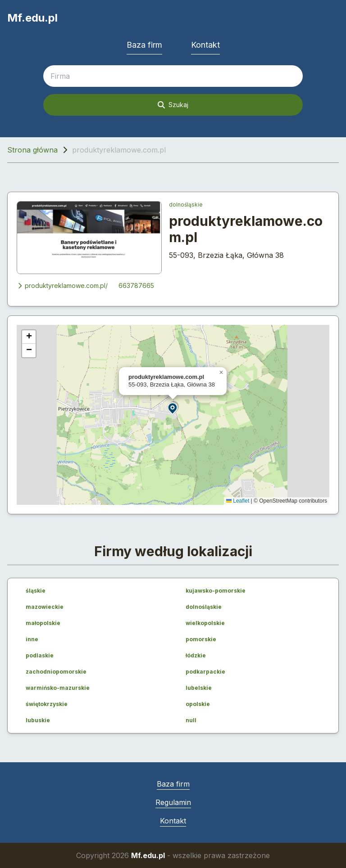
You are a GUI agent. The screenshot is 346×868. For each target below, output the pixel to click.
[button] (173, 408)
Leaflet (238, 501)
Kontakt (205, 45)
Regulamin (173, 802)
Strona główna (32, 150)
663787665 (136, 286)
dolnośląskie (186, 205)
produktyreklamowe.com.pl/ (62, 286)
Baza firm (144, 45)
